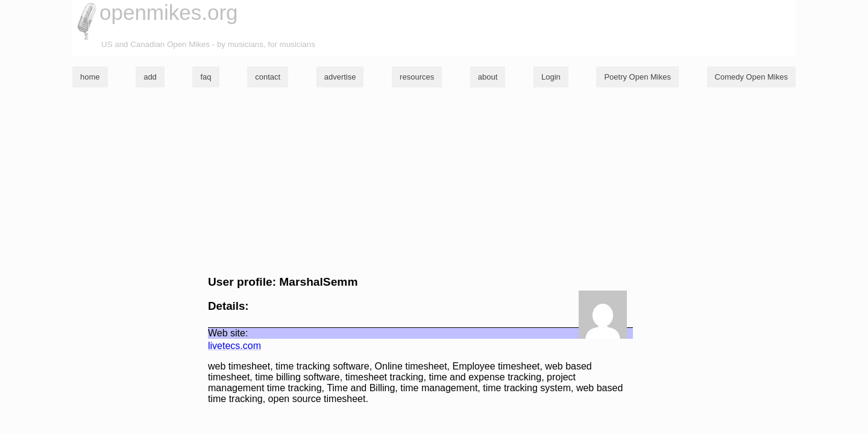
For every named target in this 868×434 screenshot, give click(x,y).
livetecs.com (234, 346)
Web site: (228, 333)
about (488, 77)
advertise (340, 77)
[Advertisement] (434, 181)
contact (268, 77)
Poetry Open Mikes (637, 77)
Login (551, 77)
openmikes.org (169, 12)
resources (417, 77)
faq (206, 77)
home (90, 77)
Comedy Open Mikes (751, 77)
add (150, 77)
